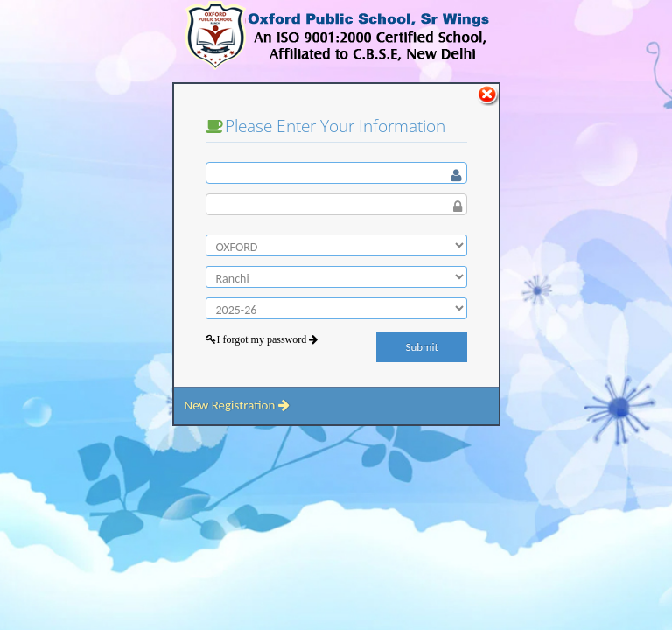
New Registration (236, 405)
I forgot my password (267, 339)
